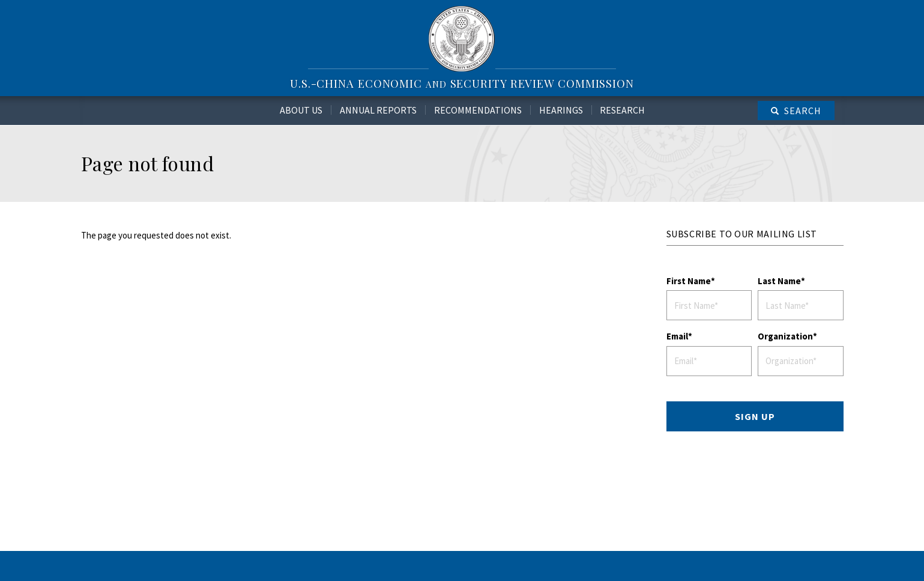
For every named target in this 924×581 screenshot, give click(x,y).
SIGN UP (755, 416)
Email (677, 336)
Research (622, 110)
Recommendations (478, 110)
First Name (689, 281)
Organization (785, 336)
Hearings (561, 110)
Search (803, 111)
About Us (301, 110)
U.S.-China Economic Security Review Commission (462, 83)
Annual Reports (378, 110)
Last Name (779, 281)
